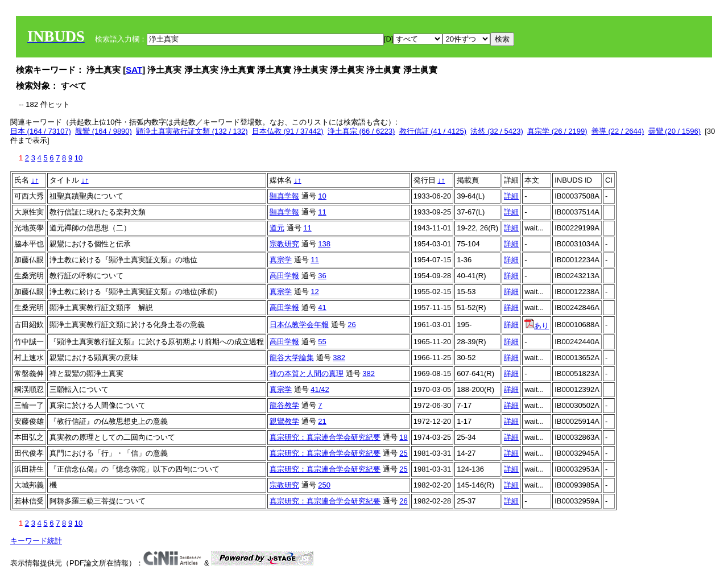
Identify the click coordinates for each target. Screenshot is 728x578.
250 (324, 485)
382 (339, 358)
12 (315, 292)
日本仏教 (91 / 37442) (288, 131)
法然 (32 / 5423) (497, 131)
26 (351, 325)
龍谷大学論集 (292, 358)
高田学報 (284, 276)
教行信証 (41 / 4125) (433, 131)
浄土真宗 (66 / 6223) (361, 131)
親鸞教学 (284, 421)
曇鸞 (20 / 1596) (675, 131)
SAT (134, 70)
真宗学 (281, 260)
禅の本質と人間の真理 (307, 373)
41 (322, 307)
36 (322, 276)
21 (322, 421)
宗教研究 (284, 244)
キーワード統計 (36, 541)
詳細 (511, 196)
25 (403, 453)
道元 (277, 228)
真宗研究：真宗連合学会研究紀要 (325, 437)
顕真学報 (284, 196)
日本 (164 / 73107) (41, 131)
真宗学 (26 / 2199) (557, 131)
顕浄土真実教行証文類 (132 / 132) (192, 131)
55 (322, 342)
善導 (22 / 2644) (618, 131)
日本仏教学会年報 (299, 325)
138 (324, 244)
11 (322, 212)
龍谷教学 (284, 405)
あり (537, 326)
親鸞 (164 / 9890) (104, 131)
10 (78, 158)
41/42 (320, 389)
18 (403, 437)
